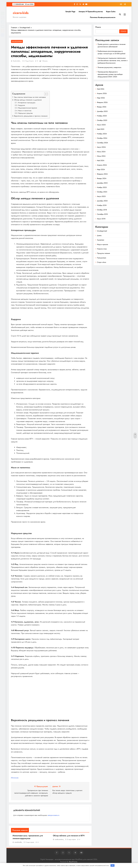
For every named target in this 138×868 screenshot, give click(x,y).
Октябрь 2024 (102, 138)
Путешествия (102, 258)
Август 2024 (101, 147)
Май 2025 (101, 129)
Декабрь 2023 (102, 183)
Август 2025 (101, 125)
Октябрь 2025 (102, 120)
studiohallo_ (17, 61)
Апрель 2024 (102, 165)
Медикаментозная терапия (27, 108)
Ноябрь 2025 (102, 116)
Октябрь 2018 (102, 210)
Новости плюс (102, 249)
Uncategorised (17, 41)
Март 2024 (101, 169)
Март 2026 (101, 98)
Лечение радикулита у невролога (109, 67)
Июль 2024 (101, 152)
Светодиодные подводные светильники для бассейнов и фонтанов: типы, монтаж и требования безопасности (113, 61)
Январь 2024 (102, 178)
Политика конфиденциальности (103, 17)
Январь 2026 (102, 107)
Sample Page (70, 12)
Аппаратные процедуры (27, 103)
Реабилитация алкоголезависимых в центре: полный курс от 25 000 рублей (111, 52)
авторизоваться (53, 815)
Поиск (98, 27)
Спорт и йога (102, 262)
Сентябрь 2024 (102, 143)
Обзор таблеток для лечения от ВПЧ (69, 836)
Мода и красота (102, 244)
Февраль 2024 (102, 174)
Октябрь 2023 (102, 192)
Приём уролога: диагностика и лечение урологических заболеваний (112, 45)
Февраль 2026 (102, 102)
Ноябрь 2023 (102, 187)
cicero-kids (21, 13)
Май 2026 (101, 89)
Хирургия (21, 105)
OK (113, 865)
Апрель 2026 (102, 93)
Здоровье (101, 240)
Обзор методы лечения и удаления (28, 100)
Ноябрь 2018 (102, 205)
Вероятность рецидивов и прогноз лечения (31, 116)
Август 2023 (101, 196)
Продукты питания (103, 253)
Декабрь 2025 (102, 111)
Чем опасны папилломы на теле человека (30, 97)
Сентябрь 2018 (102, 214)
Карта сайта (111, 12)
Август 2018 (101, 219)
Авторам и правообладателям (91, 12)
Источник (15, 778)
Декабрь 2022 (102, 201)
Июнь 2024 (101, 156)
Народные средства (25, 113)
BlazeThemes (73, 862)
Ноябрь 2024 (102, 134)
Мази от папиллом (25, 111)
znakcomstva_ (60, 839)
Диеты (99, 235)
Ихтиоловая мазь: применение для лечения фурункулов (28, 837)
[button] (45, 94)
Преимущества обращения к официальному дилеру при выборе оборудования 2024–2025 (110, 74)
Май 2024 (101, 161)
